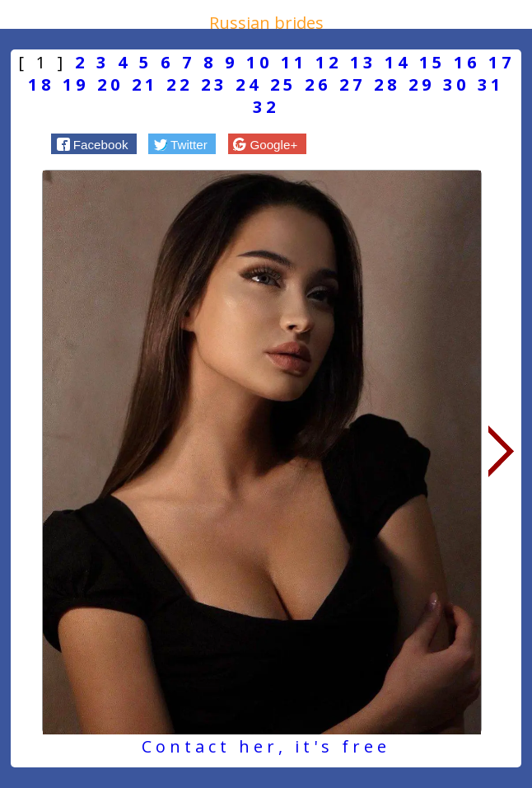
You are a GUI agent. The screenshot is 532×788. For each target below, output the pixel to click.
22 (180, 84)
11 (294, 62)
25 (283, 84)
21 (145, 84)
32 (266, 107)
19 (76, 84)
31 (491, 84)
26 (318, 84)
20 (110, 84)
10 (259, 62)
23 (214, 84)
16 (467, 62)
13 (363, 62)
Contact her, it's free (266, 746)
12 (329, 62)
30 (456, 84)
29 (422, 84)
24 (249, 84)
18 (41, 84)
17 (502, 62)
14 (398, 62)
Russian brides (266, 23)
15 (432, 62)
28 (387, 84)
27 (352, 84)
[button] (94, 143)
